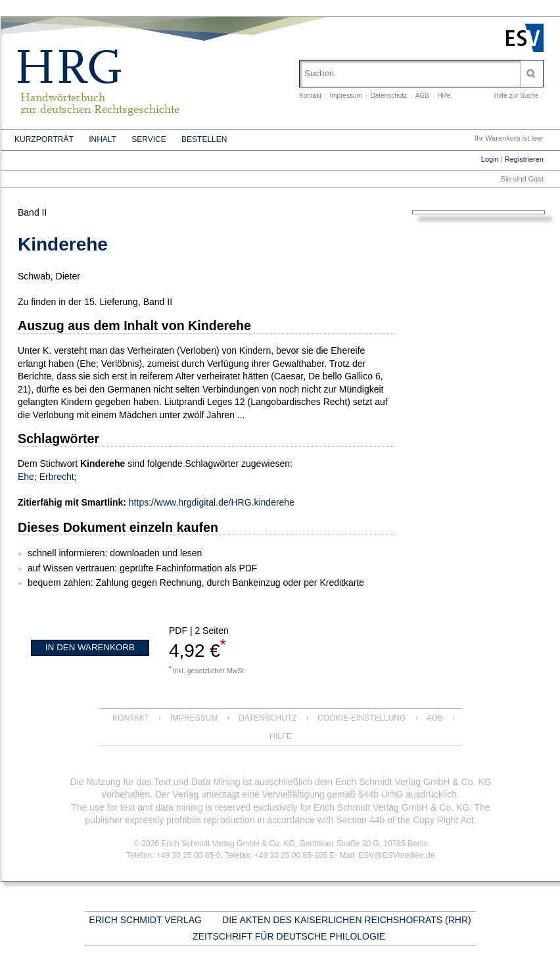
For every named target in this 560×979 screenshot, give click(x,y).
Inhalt (103, 139)
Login (490, 159)
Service (149, 139)
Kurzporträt (44, 139)
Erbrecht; (58, 477)
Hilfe (444, 96)
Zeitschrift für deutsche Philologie (289, 936)
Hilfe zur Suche (517, 96)
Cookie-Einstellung (362, 718)
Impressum (345, 96)
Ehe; (27, 477)
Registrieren (524, 159)
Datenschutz (389, 96)
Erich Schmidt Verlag (145, 920)
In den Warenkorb (90, 647)
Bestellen (204, 139)
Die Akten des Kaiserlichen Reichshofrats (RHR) (347, 920)
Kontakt (310, 96)
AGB (422, 96)
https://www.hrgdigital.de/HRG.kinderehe (212, 502)
